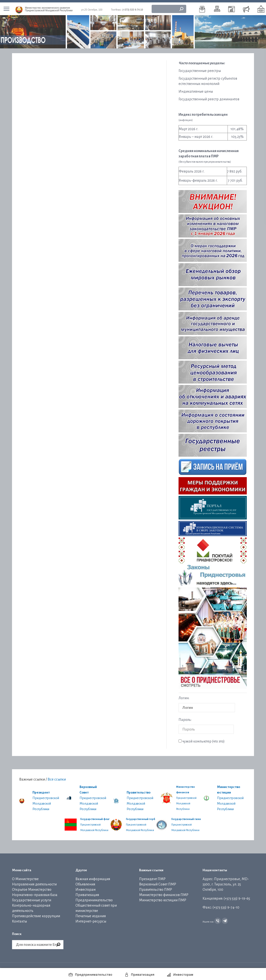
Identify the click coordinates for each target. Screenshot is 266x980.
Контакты (19, 919)
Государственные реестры (200, 68)
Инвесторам (86, 887)
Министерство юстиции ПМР (163, 898)
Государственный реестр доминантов (209, 97)
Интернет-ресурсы (91, 919)
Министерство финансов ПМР (164, 892)
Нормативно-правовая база (35, 892)
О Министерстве (25, 877)
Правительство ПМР (156, 887)
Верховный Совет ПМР (158, 882)
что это (218, 739)
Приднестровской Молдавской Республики (49, 7)
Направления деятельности (34, 882)
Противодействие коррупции (36, 914)
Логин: (184, 696)
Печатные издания (91, 914)
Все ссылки (57, 777)
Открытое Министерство (32, 887)
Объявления (85, 882)
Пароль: (185, 717)
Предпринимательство (94, 898)
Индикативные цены (196, 89)
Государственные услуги (32, 898)
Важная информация (93, 877)
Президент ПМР (152, 877)
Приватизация (87, 892)
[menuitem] (202, 6)
